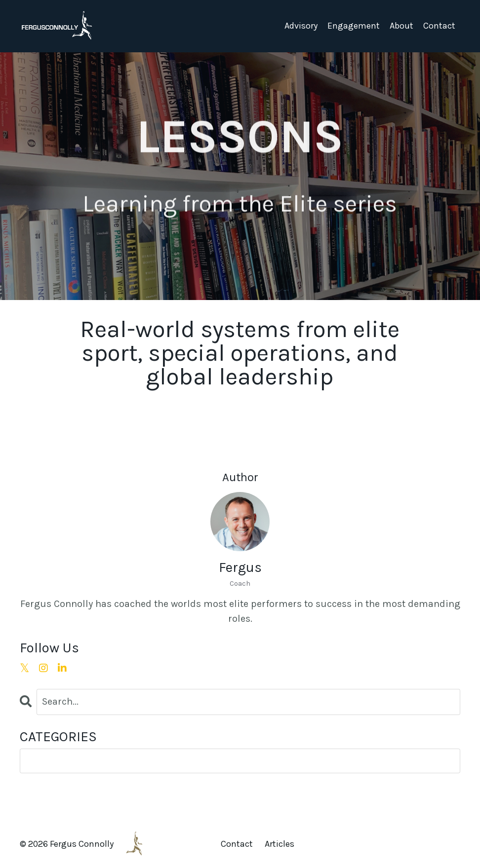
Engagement (354, 26)
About (401, 26)
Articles (280, 844)
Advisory (301, 26)
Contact (439, 26)
